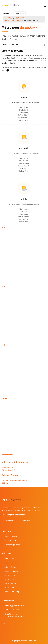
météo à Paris (10, 559)
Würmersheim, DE (8, 470)
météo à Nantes (10, 583)
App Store (27, 520)
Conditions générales (12, 545)
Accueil (9, 18)
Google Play (11, 520)
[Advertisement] (24, 256)
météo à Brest (10, 575)
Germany (20, 18)
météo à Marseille (11, 571)
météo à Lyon (9, 587)
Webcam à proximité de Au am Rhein (15, 480)
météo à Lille (9, 579)
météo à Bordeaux (11, 563)
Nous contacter (10, 540)
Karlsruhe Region (13, 20)
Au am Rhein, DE (7, 467)
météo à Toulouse (11, 567)
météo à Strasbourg (12, 592)
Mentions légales (11, 536)
